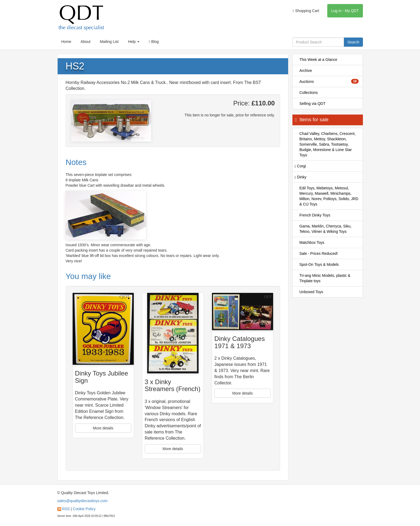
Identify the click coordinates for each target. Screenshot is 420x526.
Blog (154, 42)
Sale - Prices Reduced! (319, 253)
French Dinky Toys (315, 215)
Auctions (329, 81)
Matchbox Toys (312, 242)
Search (353, 42)
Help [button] (134, 42)
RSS (66, 509)
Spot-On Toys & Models (319, 264)
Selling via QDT (312, 104)
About (86, 42)
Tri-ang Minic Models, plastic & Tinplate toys (325, 278)
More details (103, 428)
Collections (309, 93)
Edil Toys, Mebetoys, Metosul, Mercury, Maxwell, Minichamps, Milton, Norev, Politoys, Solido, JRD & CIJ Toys (329, 196)
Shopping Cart (306, 11)
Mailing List (109, 42)
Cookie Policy (84, 509)
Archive (306, 71)
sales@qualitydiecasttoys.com (83, 501)
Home (66, 42)
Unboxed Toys (311, 292)
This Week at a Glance (318, 60)
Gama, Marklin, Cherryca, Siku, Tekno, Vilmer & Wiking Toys (326, 229)
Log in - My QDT (345, 11)
